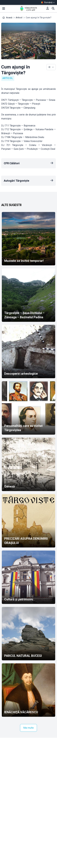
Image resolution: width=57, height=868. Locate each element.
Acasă (9, 18)
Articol (19, 18)
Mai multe (28, 728)
